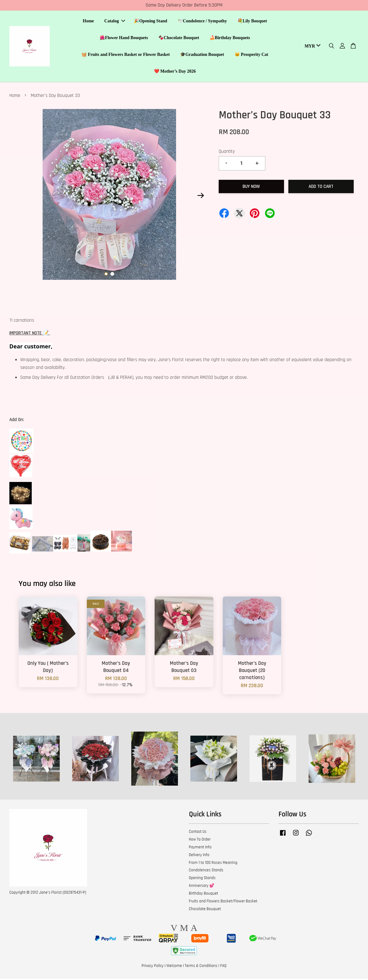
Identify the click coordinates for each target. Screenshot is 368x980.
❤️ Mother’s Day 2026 (175, 72)
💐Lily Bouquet (252, 22)
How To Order (200, 841)
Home (88, 22)
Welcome (174, 967)
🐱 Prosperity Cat (252, 55)
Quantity (227, 153)
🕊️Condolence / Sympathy (202, 22)
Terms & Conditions (201, 967)
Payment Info (200, 848)
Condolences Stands (206, 872)
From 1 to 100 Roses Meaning (213, 864)
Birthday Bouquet (203, 895)
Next (201, 197)
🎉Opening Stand (150, 22)
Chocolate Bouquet (205, 910)
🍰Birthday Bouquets (230, 38)
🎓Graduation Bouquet (202, 55)
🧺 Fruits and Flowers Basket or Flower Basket (126, 55)
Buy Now (251, 188)
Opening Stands (202, 879)
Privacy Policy (153, 967)
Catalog (115, 22)
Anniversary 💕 (202, 887)
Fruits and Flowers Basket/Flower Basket (223, 902)
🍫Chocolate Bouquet (179, 38)
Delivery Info (199, 856)
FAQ (223, 967)
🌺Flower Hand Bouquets (124, 38)
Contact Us (198, 833)
